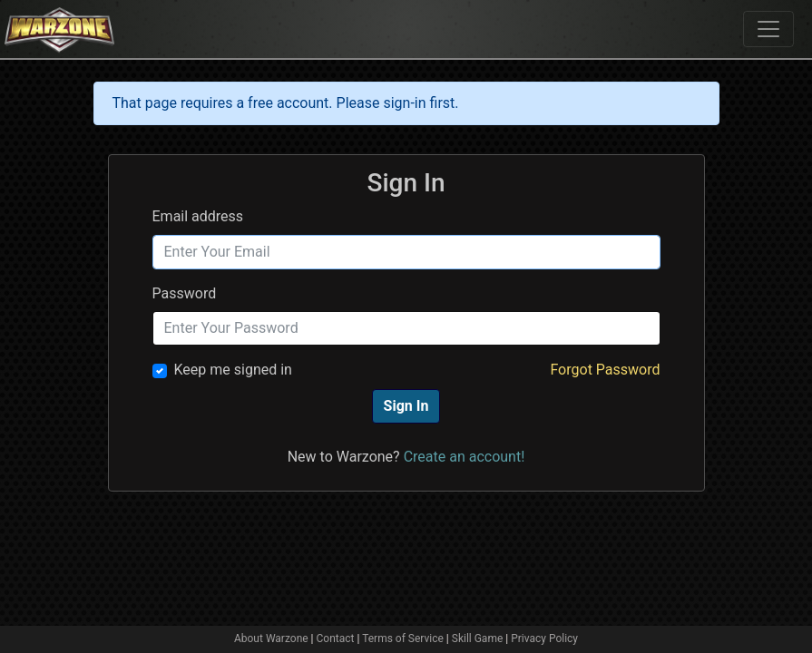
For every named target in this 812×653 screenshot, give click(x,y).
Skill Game (478, 638)
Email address (198, 216)
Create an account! (465, 457)
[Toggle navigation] (768, 29)
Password (185, 293)
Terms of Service (403, 638)
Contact (336, 638)
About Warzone (271, 638)
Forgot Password (605, 370)
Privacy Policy (544, 638)
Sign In (406, 406)
